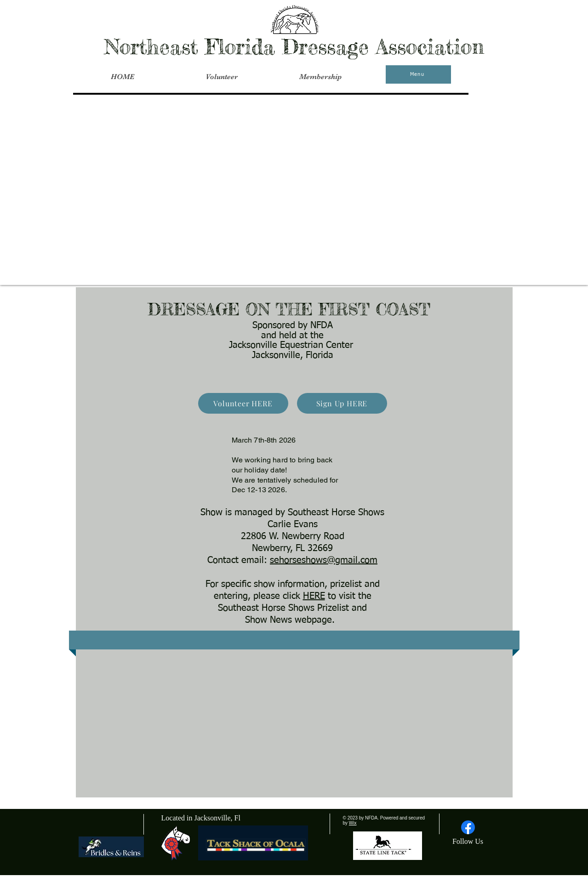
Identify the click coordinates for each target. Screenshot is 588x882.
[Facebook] (468, 827)
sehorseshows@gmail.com (324, 560)
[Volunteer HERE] (243, 403)
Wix (353, 823)
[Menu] (418, 74)
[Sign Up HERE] (342, 403)
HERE (314, 596)
